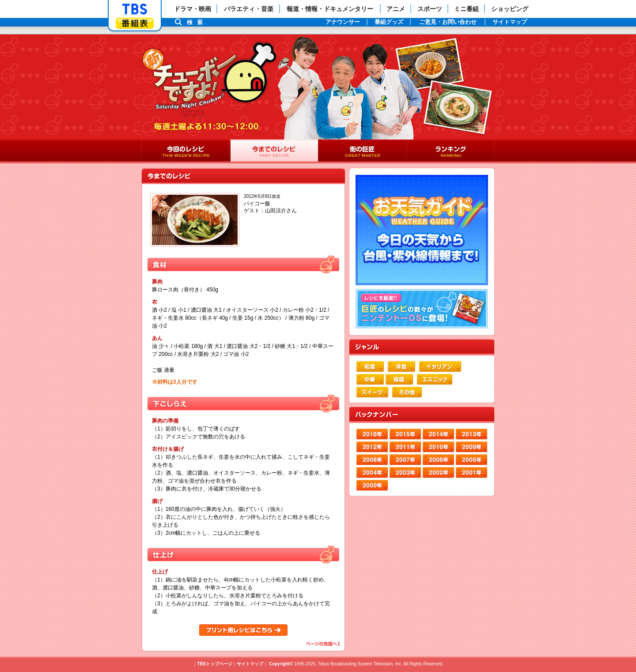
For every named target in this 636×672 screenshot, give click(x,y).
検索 (197, 22)
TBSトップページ (215, 664)
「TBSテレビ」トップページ (135, 9)
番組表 (135, 23)
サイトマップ (250, 664)
